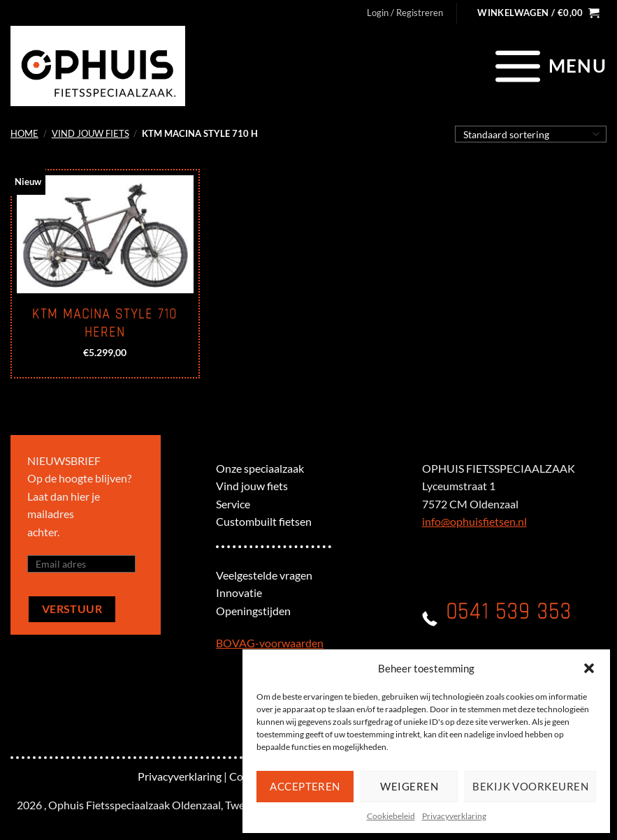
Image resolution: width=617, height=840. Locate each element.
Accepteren (305, 786)
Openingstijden (253, 611)
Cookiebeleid (391, 816)
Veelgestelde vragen (264, 575)
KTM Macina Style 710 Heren (105, 323)
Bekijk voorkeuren (530, 786)
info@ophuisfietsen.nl (474, 521)
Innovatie (239, 592)
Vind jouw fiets (90, 133)
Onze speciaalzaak (260, 468)
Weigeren (409, 786)
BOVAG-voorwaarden (270, 643)
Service (233, 504)
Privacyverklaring (454, 816)
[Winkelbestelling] (531, 134)
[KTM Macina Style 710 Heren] (105, 234)
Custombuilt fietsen (264, 521)
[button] (589, 668)
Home (24, 133)
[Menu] (549, 66)
